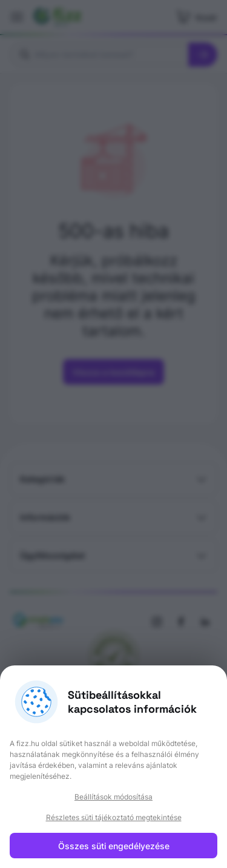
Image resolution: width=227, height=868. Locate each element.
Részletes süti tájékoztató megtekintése (114, 817)
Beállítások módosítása (113, 797)
